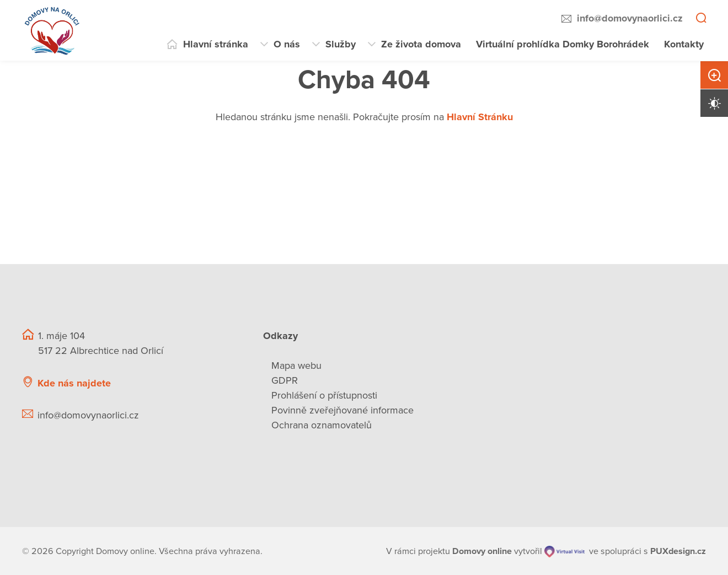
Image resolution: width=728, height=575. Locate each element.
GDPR (285, 380)
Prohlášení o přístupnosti (324, 395)
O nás (287, 44)
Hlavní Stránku (480, 117)
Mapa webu (296, 366)
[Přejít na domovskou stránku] (52, 30)
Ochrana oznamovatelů (322, 425)
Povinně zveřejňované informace (342, 410)
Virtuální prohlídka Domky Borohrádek (563, 44)
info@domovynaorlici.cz (630, 18)
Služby (341, 44)
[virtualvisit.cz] (564, 551)
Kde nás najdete (74, 383)
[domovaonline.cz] (482, 551)
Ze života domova (421, 44)
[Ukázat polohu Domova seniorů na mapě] (198, 383)
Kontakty (684, 44)
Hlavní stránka (216, 44)
